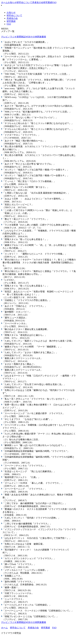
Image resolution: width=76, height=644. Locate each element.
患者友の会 (38, 2)
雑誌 (23, 37)
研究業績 (48, 2)
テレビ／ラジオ (9, 37)
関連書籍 (42, 37)
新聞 (19, 37)
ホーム (4, 2)
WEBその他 (31, 37)
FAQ (54, 2)
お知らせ (12, 2)
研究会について (24, 2)
